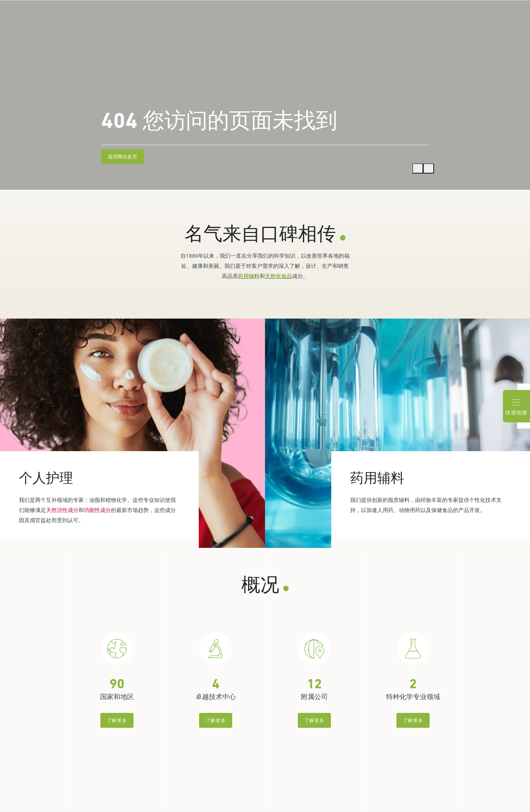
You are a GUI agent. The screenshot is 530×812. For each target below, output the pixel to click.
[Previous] (418, 168)
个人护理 (46, 478)
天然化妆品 (279, 276)
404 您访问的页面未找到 (219, 121)
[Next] (429, 168)
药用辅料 (249, 276)
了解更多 (117, 720)
